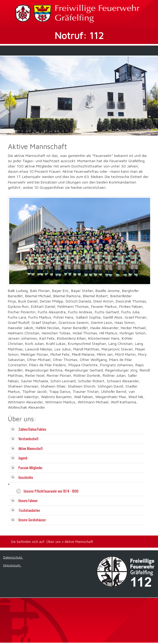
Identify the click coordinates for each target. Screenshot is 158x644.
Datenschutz (13, 557)
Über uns (54, 542)
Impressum (12, 565)
